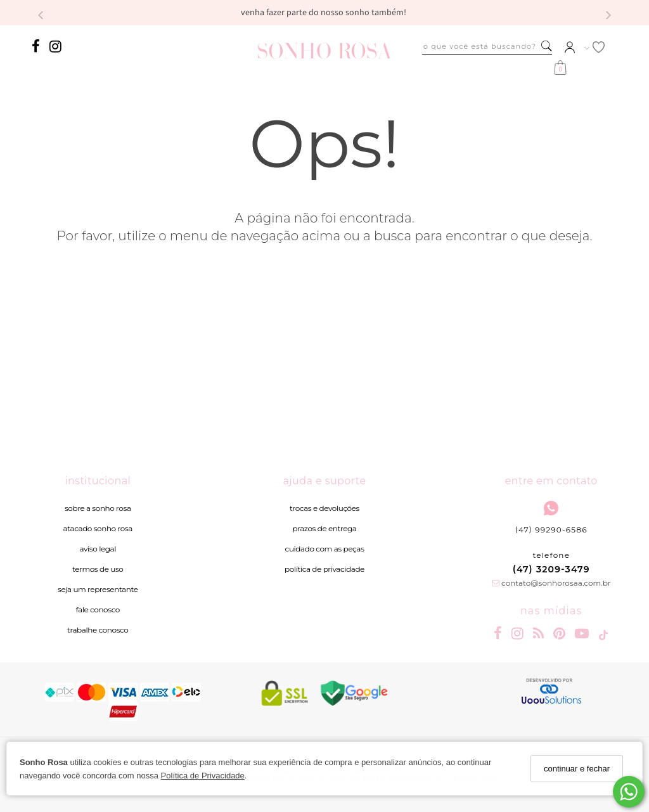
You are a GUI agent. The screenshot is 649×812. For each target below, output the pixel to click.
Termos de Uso (98, 569)
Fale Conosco (98, 609)
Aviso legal (98, 549)
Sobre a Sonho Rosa (98, 508)
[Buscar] (547, 47)
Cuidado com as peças (325, 549)
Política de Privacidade (203, 776)
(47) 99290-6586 (551, 517)
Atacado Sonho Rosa (98, 528)
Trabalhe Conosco (98, 630)
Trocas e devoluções (324, 508)
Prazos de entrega (325, 528)
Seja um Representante (98, 589)
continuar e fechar (577, 769)
